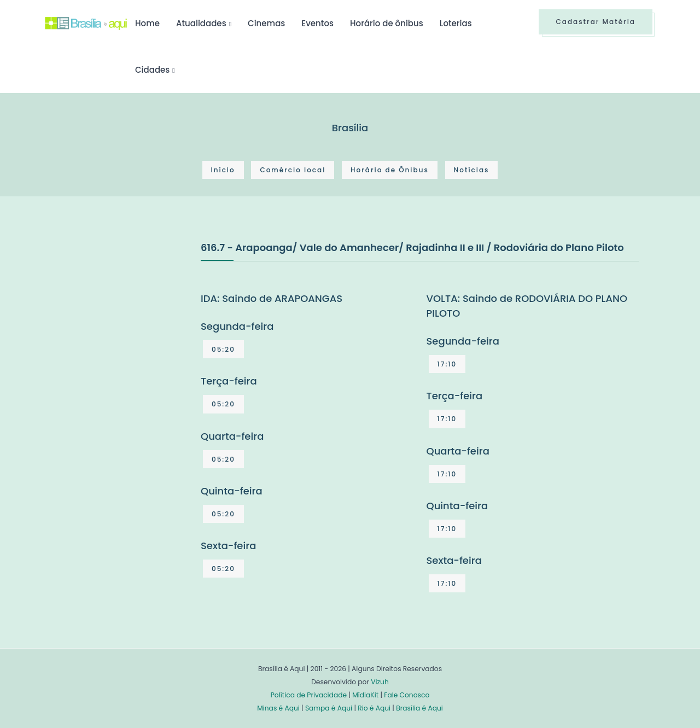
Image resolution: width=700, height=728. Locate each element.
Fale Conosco (407, 695)
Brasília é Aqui (419, 708)
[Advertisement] (127, 322)
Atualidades (201, 23)
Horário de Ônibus (390, 170)
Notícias (472, 170)
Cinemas (266, 23)
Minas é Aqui (278, 708)
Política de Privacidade (309, 695)
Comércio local (293, 170)
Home (147, 23)
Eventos (317, 23)
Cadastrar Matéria (596, 22)
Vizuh (380, 682)
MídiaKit (365, 695)
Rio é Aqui (374, 708)
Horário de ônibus (387, 23)
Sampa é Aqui (329, 708)
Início (223, 170)
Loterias (456, 23)
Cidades (152, 70)
